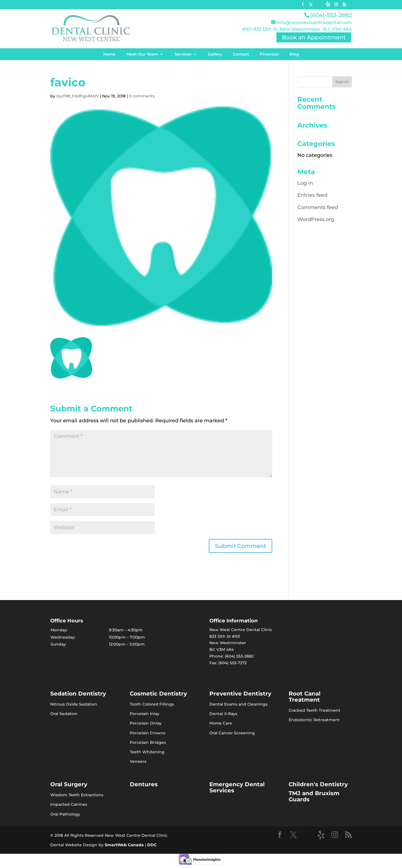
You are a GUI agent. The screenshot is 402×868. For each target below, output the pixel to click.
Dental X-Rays (223, 714)
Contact (241, 54)
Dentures (144, 784)
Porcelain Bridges (148, 742)
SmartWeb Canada (124, 845)
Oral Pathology (65, 814)
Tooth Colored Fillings (152, 704)
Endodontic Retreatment (314, 720)
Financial (269, 54)
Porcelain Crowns (148, 733)
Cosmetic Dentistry (158, 694)
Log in (305, 183)
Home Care (221, 723)
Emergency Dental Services (237, 787)
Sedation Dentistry (78, 694)
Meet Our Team (142, 54)
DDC (152, 845)
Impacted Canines (69, 804)
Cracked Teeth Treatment (314, 710)
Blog (294, 54)
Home (109, 54)
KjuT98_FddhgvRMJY (78, 96)
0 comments (142, 96)
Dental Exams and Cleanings (238, 704)
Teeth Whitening (147, 752)
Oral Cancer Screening (232, 733)
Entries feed (312, 195)
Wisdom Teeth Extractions (77, 795)
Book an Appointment (314, 37)
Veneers (138, 761)
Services (183, 54)
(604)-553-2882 (331, 15)
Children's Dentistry (318, 784)
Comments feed (318, 207)
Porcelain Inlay (145, 714)
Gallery (215, 54)
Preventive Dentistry (240, 694)
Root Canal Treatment (305, 697)
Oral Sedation (64, 714)
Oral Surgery (69, 784)
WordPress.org (316, 219)
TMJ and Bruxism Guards (314, 796)
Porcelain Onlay (146, 723)
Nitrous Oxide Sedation (74, 704)
